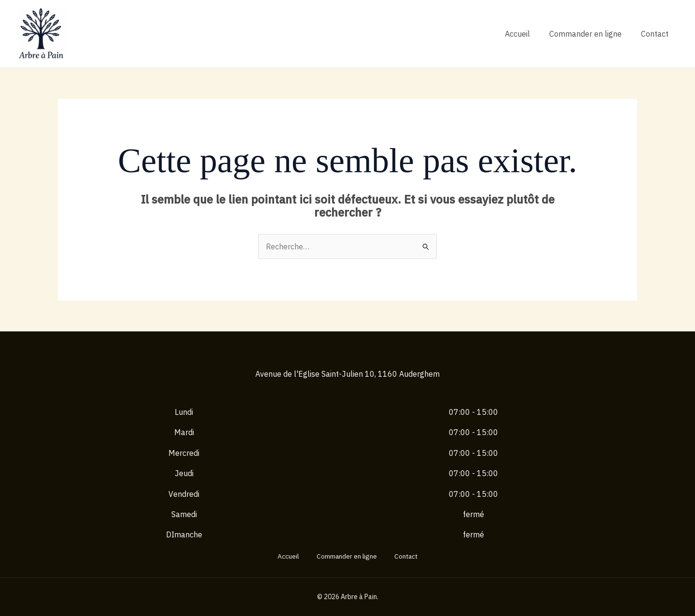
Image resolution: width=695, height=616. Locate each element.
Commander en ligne (585, 34)
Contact (655, 34)
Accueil (517, 34)
